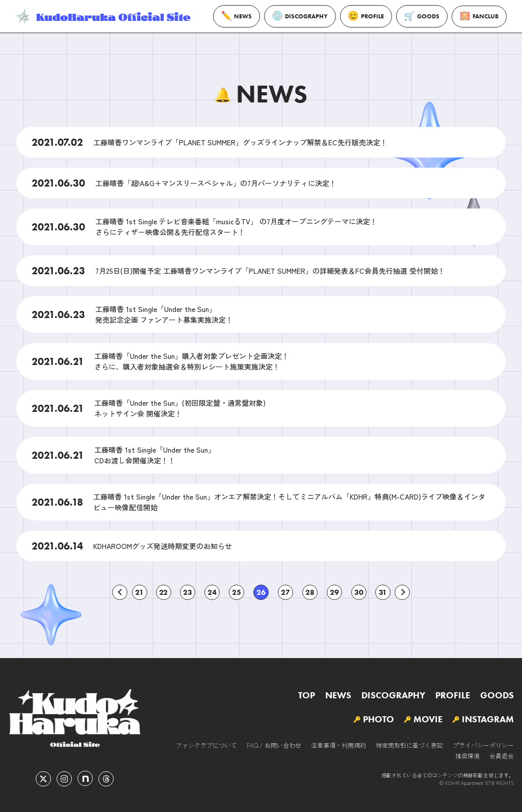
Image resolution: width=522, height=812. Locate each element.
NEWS (237, 16)
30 (359, 592)
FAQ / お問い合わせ (274, 745)
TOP (307, 695)
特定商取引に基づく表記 (409, 745)
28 (310, 592)
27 (285, 592)
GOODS (422, 16)
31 (383, 592)
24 (212, 592)
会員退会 (502, 756)
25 (237, 592)
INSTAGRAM (488, 719)
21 (139, 592)
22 (163, 592)
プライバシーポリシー (483, 745)
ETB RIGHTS (500, 783)
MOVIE (428, 719)
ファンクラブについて (206, 745)
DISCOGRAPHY (300, 16)
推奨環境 (467, 756)
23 (188, 592)
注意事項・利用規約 (338, 745)
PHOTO (379, 719)
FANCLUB (479, 17)
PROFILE (366, 16)
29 (334, 592)
